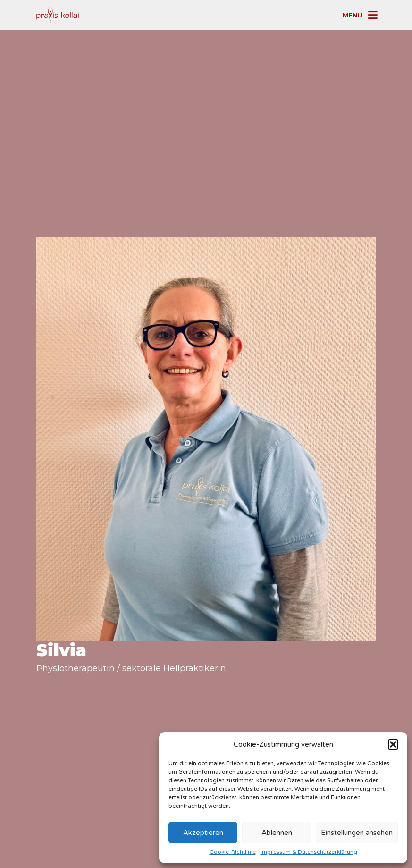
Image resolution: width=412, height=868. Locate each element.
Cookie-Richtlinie (233, 852)
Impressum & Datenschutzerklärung (309, 852)
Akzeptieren (203, 833)
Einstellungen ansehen (357, 833)
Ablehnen (277, 833)
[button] (393, 744)
